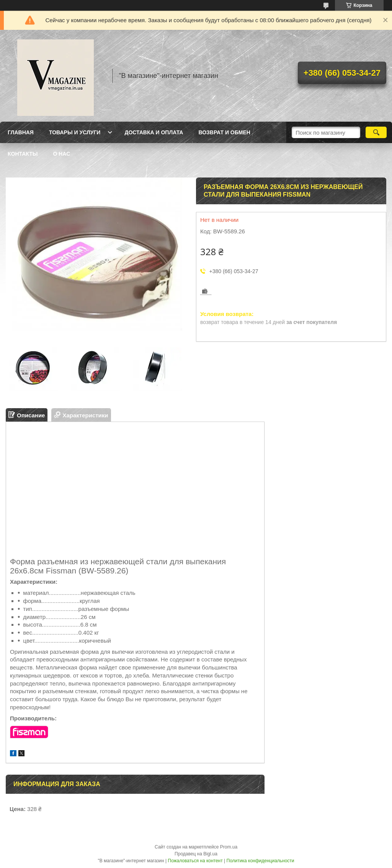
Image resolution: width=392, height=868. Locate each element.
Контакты (23, 154)
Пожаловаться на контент (195, 861)
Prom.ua (229, 847)
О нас (61, 154)
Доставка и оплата (154, 132)
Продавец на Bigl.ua (196, 854)
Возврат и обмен (224, 132)
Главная (21, 132)
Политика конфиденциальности (261, 861)
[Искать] (376, 132)
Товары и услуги (75, 132)
